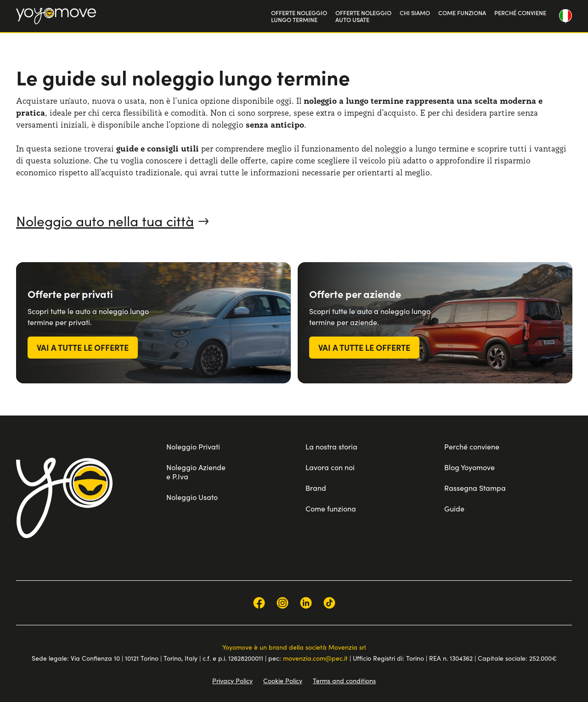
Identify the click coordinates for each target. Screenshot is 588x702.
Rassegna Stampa (475, 488)
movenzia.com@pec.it (315, 658)
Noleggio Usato (192, 497)
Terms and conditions (344, 680)
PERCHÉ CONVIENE (520, 13)
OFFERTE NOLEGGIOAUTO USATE (363, 16)
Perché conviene (472, 446)
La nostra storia (331, 446)
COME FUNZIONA (462, 13)
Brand (316, 488)
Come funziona (331, 508)
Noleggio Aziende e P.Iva (196, 472)
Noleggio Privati (193, 446)
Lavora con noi (330, 467)
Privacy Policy (232, 680)
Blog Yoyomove (469, 467)
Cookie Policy (283, 680)
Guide (454, 508)
